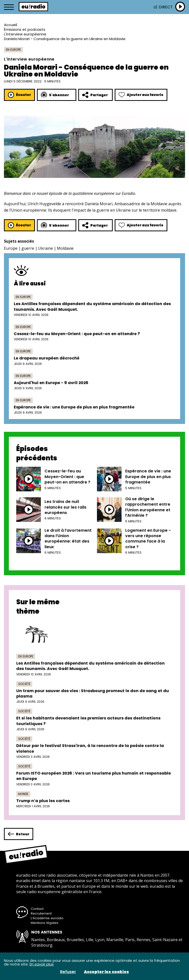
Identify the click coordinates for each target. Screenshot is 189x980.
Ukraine (46, 248)
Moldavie (65, 248)
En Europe (13, 50)
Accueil (10, 25)
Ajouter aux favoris (141, 95)
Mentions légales (45, 923)
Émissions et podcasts (25, 29)
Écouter (19, 95)
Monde (23, 794)
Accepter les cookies (106, 972)
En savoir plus (42, 964)
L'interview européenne (25, 34)
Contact (37, 909)
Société (24, 684)
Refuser (68, 972)
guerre (28, 248)
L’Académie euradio (47, 918)
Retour (19, 834)
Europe (11, 248)
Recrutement (41, 913)
